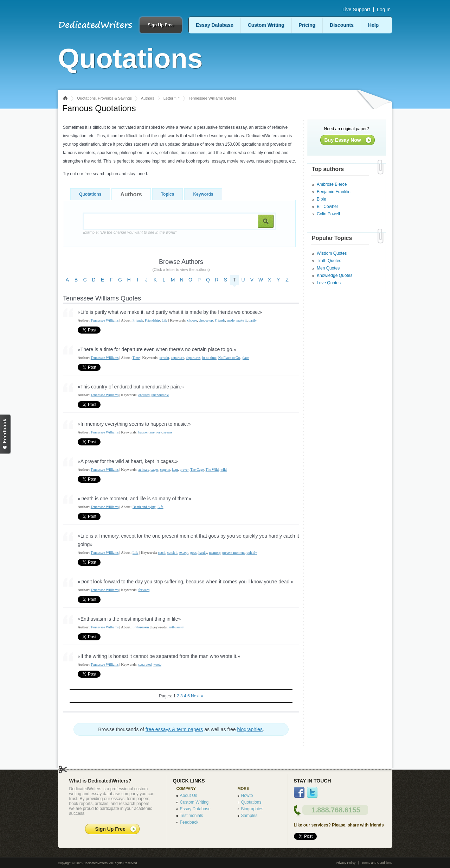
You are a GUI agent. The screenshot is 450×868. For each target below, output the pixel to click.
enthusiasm (177, 627)
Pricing (307, 25)
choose (192, 320)
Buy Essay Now (343, 140)
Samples (249, 816)
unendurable (160, 395)
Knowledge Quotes (335, 275)
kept (175, 470)
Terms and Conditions (377, 863)
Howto (247, 796)
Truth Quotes (329, 261)
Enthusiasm (141, 627)
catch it (172, 553)
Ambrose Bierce (332, 184)
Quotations (90, 194)
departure (178, 358)
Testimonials (192, 816)
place (245, 358)
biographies (250, 729)
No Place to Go (229, 358)
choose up (206, 320)
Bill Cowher (327, 207)
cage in (165, 470)
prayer (184, 470)
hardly (203, 553)
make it (242, 320)
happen (144, 432)
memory (156, 432)
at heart (144, 470)
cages (154, 470)
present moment (233, 553)
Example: (130, 232)
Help (373, 25)
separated (145, 664)
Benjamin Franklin (334, 192)
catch (162, 553)
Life (165, 320)
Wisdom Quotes (332, 253)
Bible (322, 199)
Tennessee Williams (105, 320)
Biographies (252, 809)
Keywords (203, 194)
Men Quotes (328, 268)
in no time (209, 358)
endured (144, 395)
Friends (138, 320)
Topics (168, 194)
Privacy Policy (346, 863)
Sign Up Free (161, 25)
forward (144, 590)
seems (168, 432)
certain (164, 358)
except (184, 553)
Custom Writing (266, 25)
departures (193, 358)
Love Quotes (329, 283)
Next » (197, 696)
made (231, 320)
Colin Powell (328, 214)
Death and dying (144, 507)
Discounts (342, 25)
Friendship (152, 320)
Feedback (189, 822)
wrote (157, 664)
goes (193, 553)
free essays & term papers (174, 729)
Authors (148, 98)
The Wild (212, 470)
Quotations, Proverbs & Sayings (104, 98)
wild (224, 470)
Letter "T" (172, 98)
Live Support (356, 9)
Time (136, 358)
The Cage (197, 470)
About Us (189, 796)
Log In (384, 9)
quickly (252, 553)
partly (253, 320)
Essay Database (215, 25)
